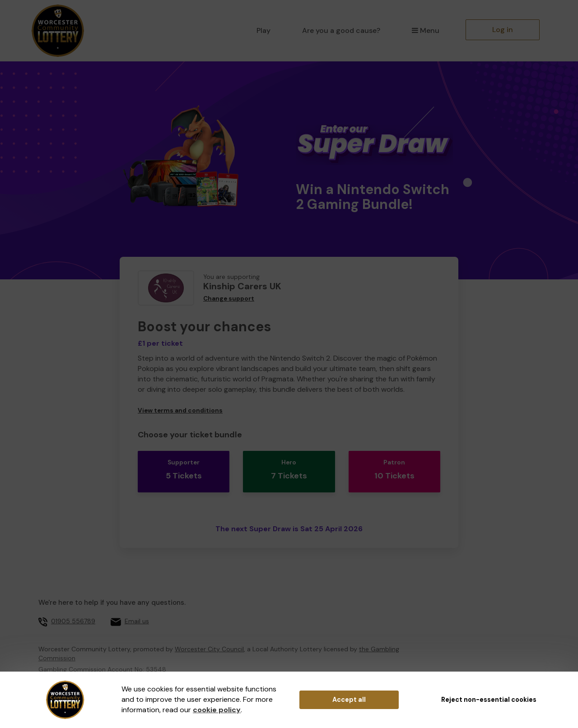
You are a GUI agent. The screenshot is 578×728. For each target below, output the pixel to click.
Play (263, 30)
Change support (229, 299)
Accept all (349, 700)
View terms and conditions (180, 410)
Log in (503, 30)
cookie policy (217, 710)
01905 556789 (73, 606)
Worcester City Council (209, 633)
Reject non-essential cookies (489, 700)
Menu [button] (426, 30)
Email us (137, 606)
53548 (156, 654)
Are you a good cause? (341, 30)
